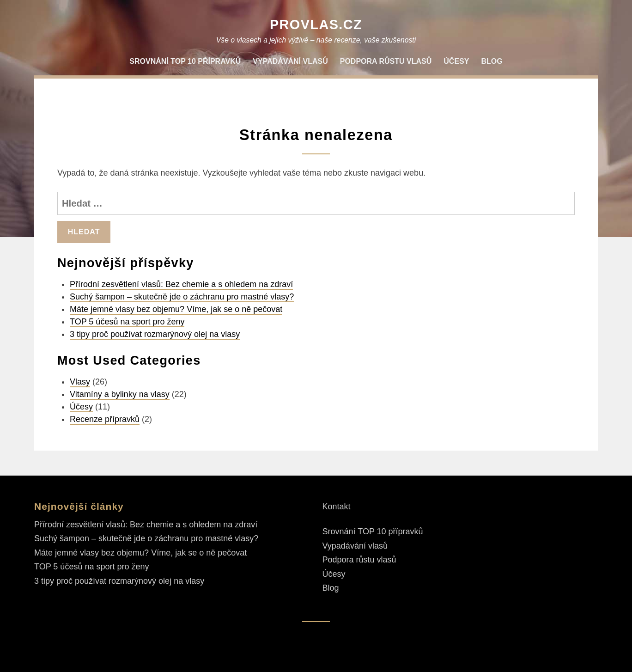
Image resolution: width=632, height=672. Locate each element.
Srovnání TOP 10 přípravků (185, 61)
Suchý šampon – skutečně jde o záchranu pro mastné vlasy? (182, 297)
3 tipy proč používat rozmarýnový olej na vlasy (155, 334)
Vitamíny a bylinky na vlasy (120, 394)
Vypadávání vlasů (290, 61)
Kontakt (337, 507)
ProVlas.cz (316, 24)
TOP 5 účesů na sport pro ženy (127, 322)
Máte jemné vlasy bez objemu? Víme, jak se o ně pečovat (176, 309)
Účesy (456, 61)
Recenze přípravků (105, 419)
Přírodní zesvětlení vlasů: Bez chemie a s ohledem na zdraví (181, 284)
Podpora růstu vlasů (386, 61)
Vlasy (80, 382)
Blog (492, 61)
